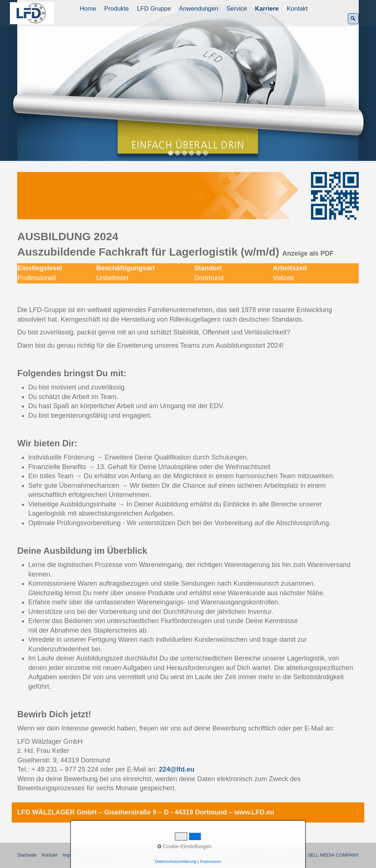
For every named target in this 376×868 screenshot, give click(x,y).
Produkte (117, 9)
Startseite (27, 855)
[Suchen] (353, 19)
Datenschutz (103, 855)
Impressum (74, 855)
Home (88, 9)
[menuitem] (88, 9)
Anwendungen (198, 9)
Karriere (267, 9)
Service (237, 9)
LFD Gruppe (154, 9)
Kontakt (297, 9)
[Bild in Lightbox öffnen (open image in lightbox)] (159, 196)
